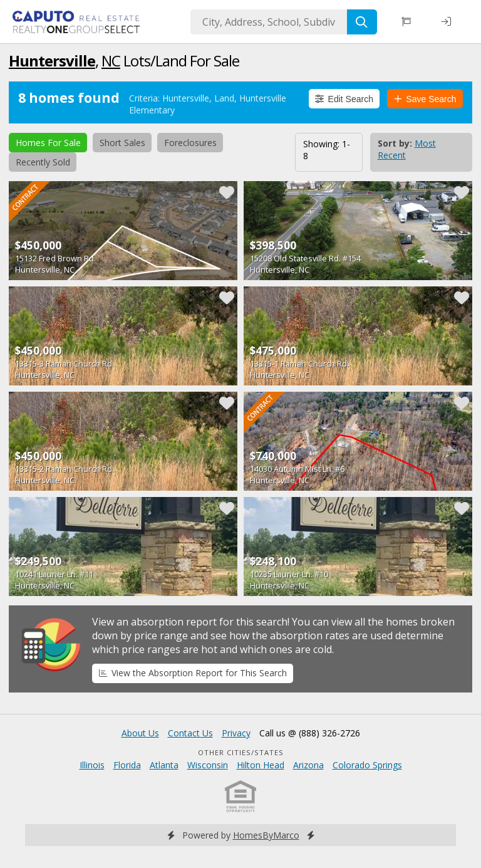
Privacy (236, 733)
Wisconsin (208, 765)
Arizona (308, 765)
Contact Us (190, 733)
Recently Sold (43, 162)
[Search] (362, 22)
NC (111, 60)
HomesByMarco (266, 835)
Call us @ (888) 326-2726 (310, 733)
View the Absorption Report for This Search (193, 673)
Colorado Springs (367, 765)
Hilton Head (261, 765)
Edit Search (344, 99)
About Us (140, 733)
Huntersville (52, 60)
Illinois (92, 765)
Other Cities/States (241, 752)
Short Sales (122, 143)
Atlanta (164, 765)
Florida (127, 765)
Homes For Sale (48, 143)
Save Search (425, 99)
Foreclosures (190, 143)
